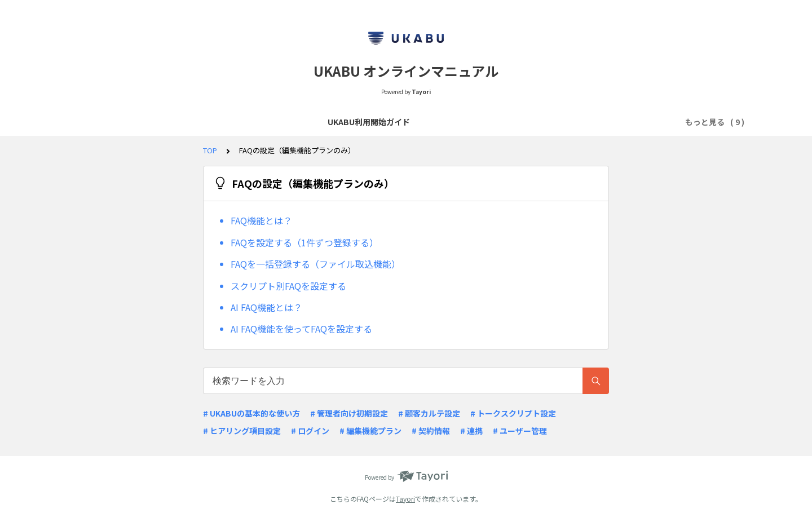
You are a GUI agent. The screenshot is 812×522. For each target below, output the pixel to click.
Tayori (405, 499)
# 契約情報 (431, 431)
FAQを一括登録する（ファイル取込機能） (315, 264)
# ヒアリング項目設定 (242, 431)
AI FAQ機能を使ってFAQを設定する (301, 329)
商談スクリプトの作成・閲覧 (227, 122)
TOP (210, 150)
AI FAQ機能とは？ (266, 307)
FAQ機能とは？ (261, 220)
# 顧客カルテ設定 (429, 413)
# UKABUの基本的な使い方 (251, 413)
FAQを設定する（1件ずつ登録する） (304, 242)
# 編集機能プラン (370, 431)
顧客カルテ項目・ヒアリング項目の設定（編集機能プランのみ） (545, 122)
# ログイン (310, 431)
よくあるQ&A (319, 122)
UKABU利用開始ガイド (119, 122)
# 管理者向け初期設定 (349, 413)
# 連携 (471, 431)
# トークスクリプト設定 (513, 413)
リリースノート (387, 122)
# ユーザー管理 (520, 431)
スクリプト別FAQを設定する (288, 286)
